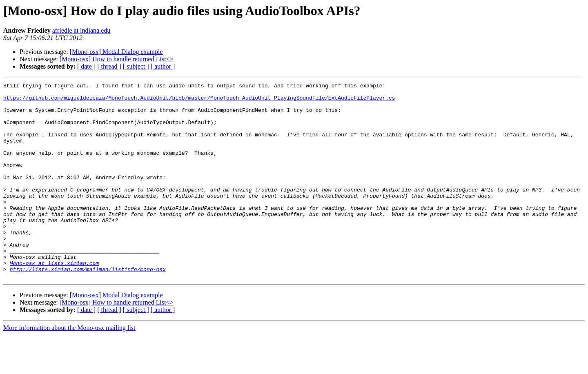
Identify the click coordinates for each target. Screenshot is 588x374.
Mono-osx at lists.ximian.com (54, 300)
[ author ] (163, 66)
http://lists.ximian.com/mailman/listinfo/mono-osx (88, 307)
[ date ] (86, 66)
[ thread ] (109, 66)
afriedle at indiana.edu (81, 30)
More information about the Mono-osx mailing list (69, 367)
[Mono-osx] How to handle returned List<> (117, 59)
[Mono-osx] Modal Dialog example (116, 52)
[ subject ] (136, 66)
